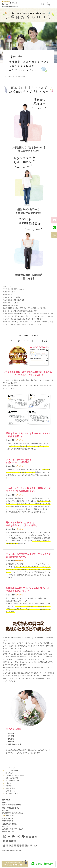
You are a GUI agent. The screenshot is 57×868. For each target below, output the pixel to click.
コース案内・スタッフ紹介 (15, 775)
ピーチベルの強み (12, 770)
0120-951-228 (10, 816)
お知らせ (9, 783)
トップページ (8, 77)
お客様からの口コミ (12, 781)
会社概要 (9, 786)
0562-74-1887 (9, 818)
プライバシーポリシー (13, 793)
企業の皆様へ (10, 788)
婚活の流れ (9, 773)
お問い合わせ (10, 791)
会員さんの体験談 (12, 778)
